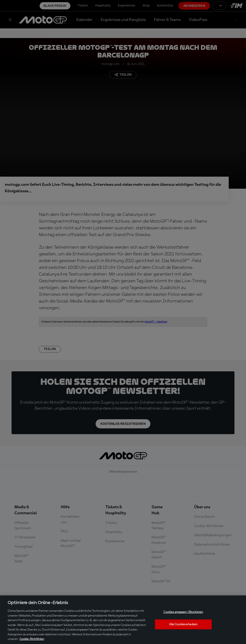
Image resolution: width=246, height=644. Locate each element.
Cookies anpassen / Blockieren (183, 612)
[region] (123, 620)
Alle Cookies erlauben (183, 624)
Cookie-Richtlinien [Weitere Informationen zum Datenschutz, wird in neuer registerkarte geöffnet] (32, 639)
